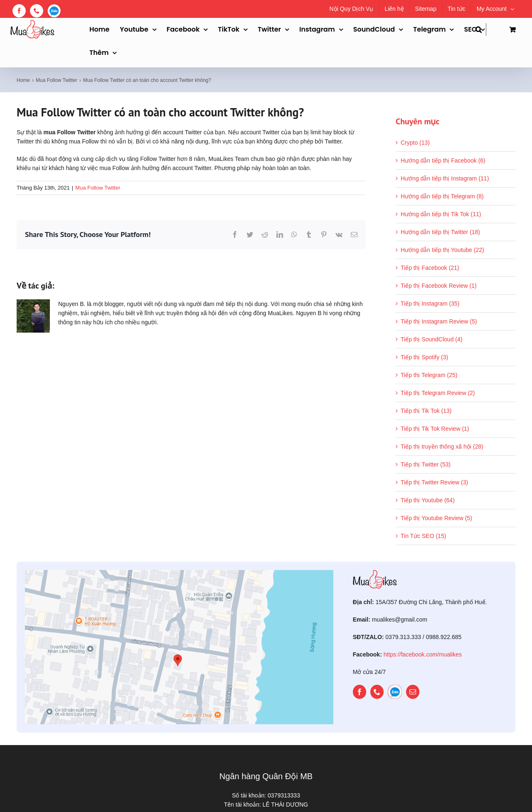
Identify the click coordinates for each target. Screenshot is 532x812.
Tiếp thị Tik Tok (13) (426, 411)
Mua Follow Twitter (98, 188)
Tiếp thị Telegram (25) (429, 375)
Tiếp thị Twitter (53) (426, 464)
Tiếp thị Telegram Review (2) (438, 393)
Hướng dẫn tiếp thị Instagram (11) (445, 178)
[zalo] (395, 692)
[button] (481, 30)
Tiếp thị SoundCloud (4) (431, 339)
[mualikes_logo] (375, 573)
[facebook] (360, 692)
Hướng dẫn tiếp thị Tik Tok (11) (441, 214)
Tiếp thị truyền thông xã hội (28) (442, 447)
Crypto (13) (415, 143)
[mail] (413, 692)
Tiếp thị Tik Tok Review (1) (435, 429)
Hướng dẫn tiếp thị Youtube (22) (442, 250)
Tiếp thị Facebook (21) (430, 268)
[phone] (377, 692)
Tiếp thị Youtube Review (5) (436, 518)
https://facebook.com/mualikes (423, 654)
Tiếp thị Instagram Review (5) (439, 321)
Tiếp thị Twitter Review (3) (434, 482)
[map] (179, 573)
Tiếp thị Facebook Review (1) (439, 286)
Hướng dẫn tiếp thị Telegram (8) (442, 196)
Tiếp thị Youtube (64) (428, 500)
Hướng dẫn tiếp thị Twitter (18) (440, 232)
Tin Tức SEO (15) (423, 536)
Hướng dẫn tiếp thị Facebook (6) (443, 160)
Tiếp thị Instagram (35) (430, 304)
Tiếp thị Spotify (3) (424, 357)
